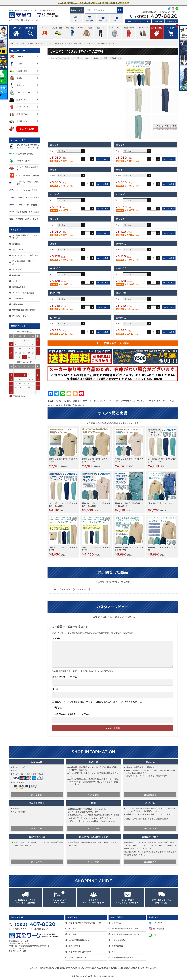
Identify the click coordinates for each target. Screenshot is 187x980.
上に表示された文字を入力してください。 (72, 714)
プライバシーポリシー (21, 316)
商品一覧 (16, 275)
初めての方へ (145, 21)
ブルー (54, 43)
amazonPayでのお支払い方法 (26, 255)
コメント (56, 638)
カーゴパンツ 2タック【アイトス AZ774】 (71, 589)
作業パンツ (62, 43)
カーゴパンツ (39, 43)
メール (55, 689)
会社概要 (16, 244)
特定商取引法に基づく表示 (24, 310)
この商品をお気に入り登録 (114, 343)
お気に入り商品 (19, 287)
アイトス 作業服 (28, 43)
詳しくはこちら (37, 795)
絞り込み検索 (77, 10)
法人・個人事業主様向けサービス (25, 262)
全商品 (70, 43)
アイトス (59, 58)
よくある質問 (158, 21)
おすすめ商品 (18, 269)
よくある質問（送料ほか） (79, 940)
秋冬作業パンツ (79, 43)
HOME (16, 43)
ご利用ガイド (131, 21)
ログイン (27, 20)
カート (15, 281)
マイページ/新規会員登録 (23, 293)
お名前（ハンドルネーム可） (65, 676)
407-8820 (155, 16)
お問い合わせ (171, 21)
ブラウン (48, 43)
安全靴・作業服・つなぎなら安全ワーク (26, 237)
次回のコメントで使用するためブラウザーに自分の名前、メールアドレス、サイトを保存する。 (99, 702)
